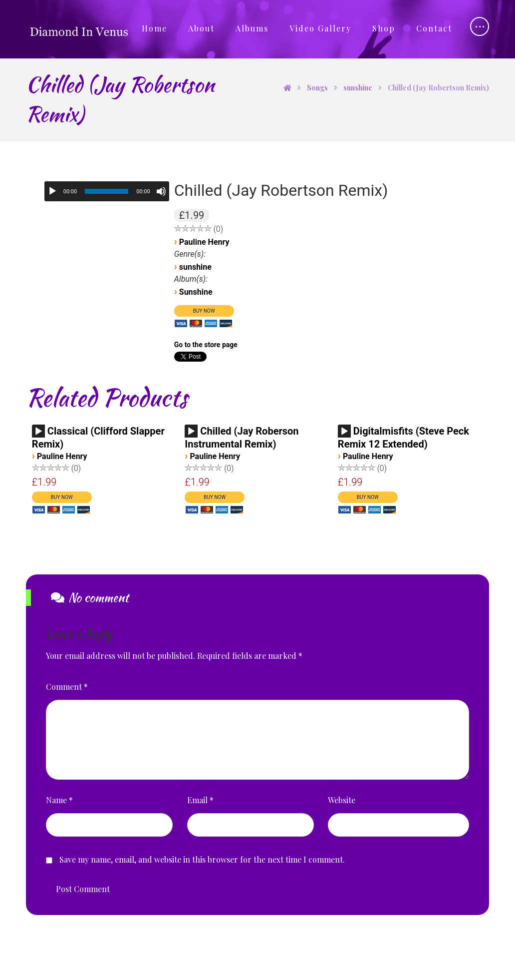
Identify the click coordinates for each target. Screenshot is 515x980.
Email (200, 800)
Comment (67, 687)
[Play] (52, 191)
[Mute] (161, 191)
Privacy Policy (324, 961)
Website (342, 800)
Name (59, 800)
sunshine (195, 267)
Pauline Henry (204, 242)
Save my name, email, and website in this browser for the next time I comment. (202, 859)
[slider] (107, 191)
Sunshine (196, 292)
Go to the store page (206, 345)
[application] (107, 191)
